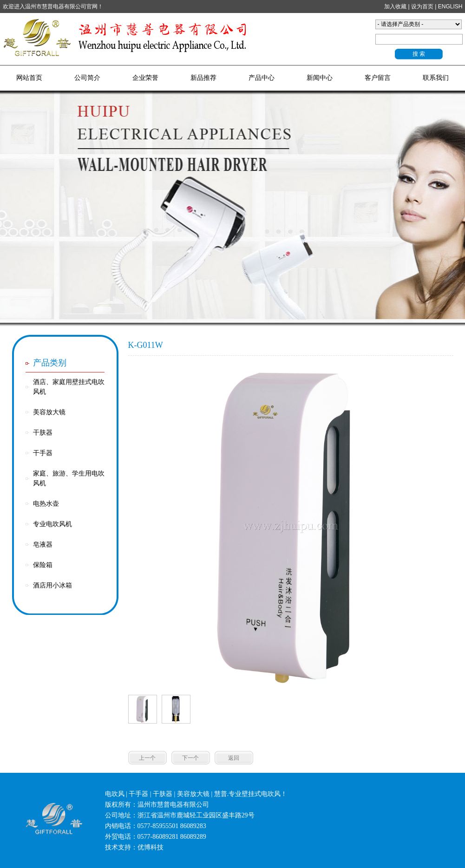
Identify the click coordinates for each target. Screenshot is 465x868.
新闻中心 (320, 78)
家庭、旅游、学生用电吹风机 (69, 478)
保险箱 (43, 565)
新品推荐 (203, 78)
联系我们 (436, 78)
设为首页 (422, 7)
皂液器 (43, 545)
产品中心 (262, 78)
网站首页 (29, 78)
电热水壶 (46, 504)
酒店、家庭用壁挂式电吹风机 (69, 387)
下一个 (190, 758)
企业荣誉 (145, 78)
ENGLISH (450, 7)
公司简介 (87, 78)
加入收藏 (395, 7)
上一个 (147, 758)
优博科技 (151, 847)
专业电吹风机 (52, 524)
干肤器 (43, 433)
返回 (234, 758)
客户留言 (378, 78)
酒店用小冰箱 (52, 585)
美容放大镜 (49, 412)
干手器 (43, 453)
